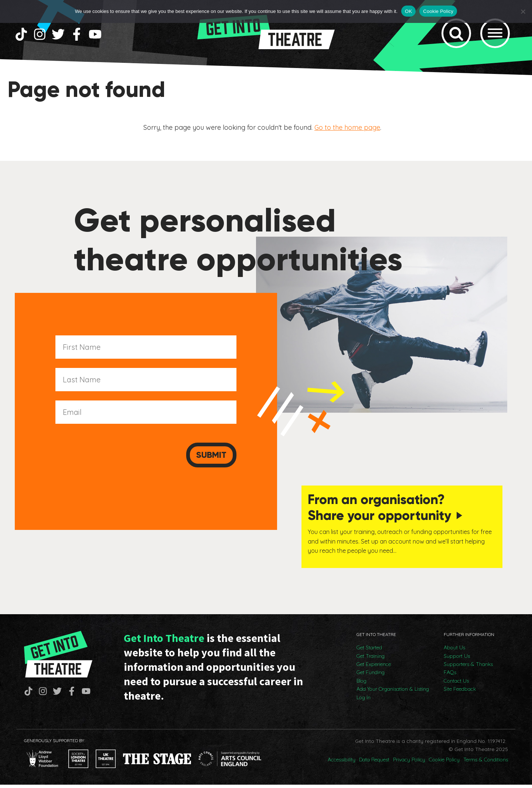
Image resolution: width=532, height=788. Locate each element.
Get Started (369, 651)
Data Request (374, 763)
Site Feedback (460, 692)
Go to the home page (347, 132)
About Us (454, 651)
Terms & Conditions (486, 763)
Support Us (457, 659)
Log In (364, 701)
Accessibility (342, 763)
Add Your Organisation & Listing (393, 692)
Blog (362, 684)
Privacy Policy (409, 763)
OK (408, 11)
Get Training (371, 659)
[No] (523, 11)
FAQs (450, 676)
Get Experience (374, 667)
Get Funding (371, 676)
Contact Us (456, 684)
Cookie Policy (444, 763)
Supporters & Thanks (468, 667)
